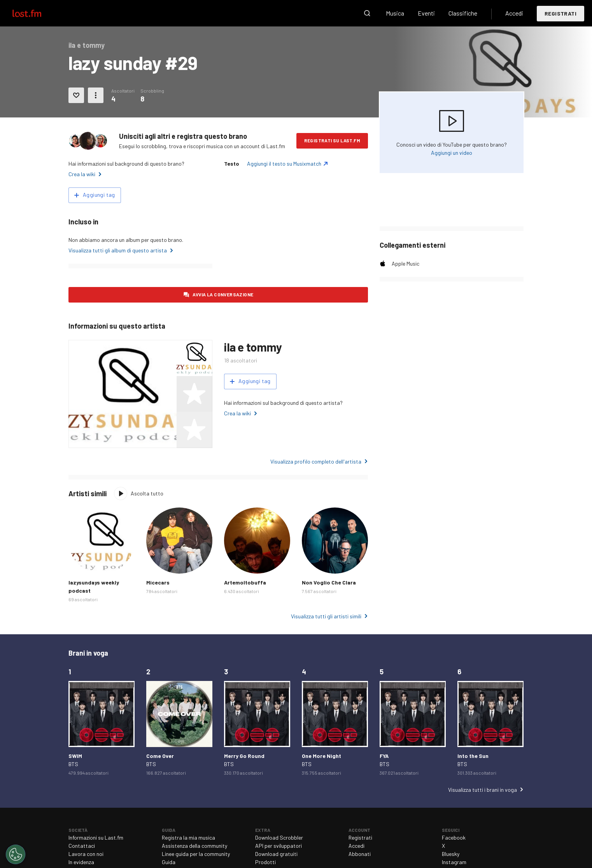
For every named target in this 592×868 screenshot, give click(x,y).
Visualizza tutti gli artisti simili (326, 616)
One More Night (321, 756)
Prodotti (265, 862)
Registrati (560, 13)
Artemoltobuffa (245, 582)
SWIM (75, 756)
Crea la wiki (82, 174)
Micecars (158, 582)
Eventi (426, 13)
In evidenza (81, 862)
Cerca (367, 13)
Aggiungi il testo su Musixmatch (284, 164)
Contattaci (82, 846)
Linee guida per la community (196, 854)
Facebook (454, 837)
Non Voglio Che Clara (329, 582)
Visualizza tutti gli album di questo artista (118, 250)
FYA (384, 756)
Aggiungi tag (99, 195)
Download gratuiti (276, 854)
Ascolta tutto (147, 493)
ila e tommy (253, 347)
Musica (395, 13)
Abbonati (360, 854)
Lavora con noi (86, 854)
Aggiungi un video (452, 153)
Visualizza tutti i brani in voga (483, 790)
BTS (73, 764)
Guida (169, 862)
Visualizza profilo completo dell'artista (316, 461)
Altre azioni (96, 95)
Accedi (514, 13)
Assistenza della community (194, 846)
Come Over (160, 756)
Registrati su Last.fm (332, 140)
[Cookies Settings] (16, 854)
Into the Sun (473, 756)
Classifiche (463, 13)
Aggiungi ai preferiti (76, 95)
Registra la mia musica (188, 837)
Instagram (454, 862)
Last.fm (36, 13)
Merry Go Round (244, 756)
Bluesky (451, 854)
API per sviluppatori (278, 846)
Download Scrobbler (279, 837)
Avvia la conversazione (223, 294)
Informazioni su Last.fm (96, 837)
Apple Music (405, 263)
